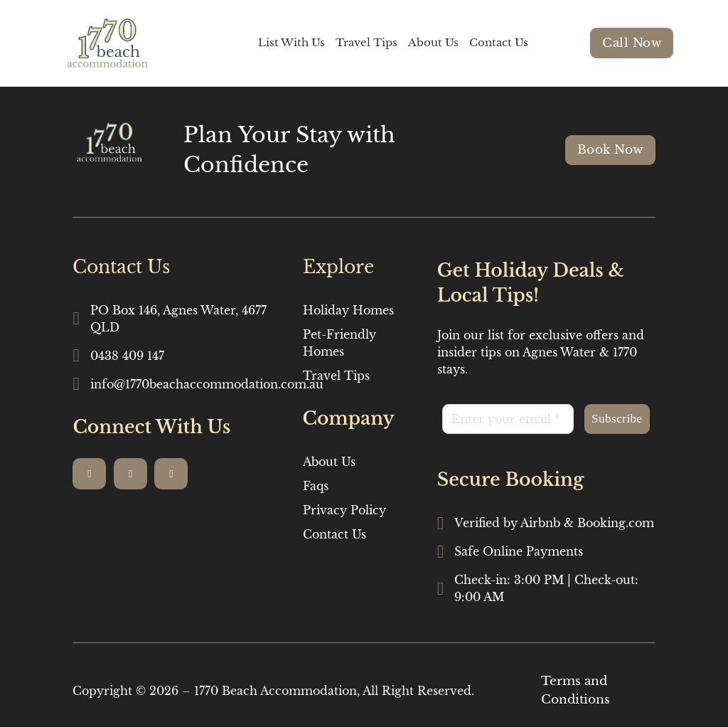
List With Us (291, 42)
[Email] (508, 419)
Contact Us (499, 42)
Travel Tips (366, 42)
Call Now (632, 43)
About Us (433, 42)
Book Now (610, 150)
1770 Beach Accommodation (275, 691)
